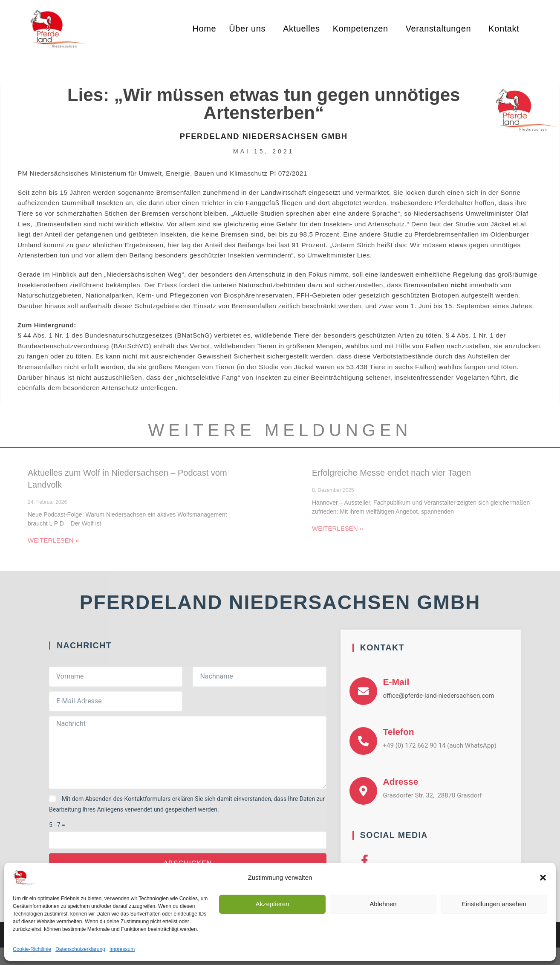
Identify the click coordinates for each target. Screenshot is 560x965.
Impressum (122, 949)
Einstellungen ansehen (494, 904)
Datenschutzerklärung (80, 949)
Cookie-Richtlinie (32, 949)
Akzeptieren (272, 904)
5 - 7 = (57, 825)
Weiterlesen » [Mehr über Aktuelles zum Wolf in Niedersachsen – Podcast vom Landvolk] (53, 540)
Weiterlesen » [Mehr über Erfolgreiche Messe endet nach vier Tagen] (338, 528)
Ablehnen (383, 904)
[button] (543, 878)
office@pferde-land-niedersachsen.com (439, 696)
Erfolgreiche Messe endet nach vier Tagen (391, 473)
